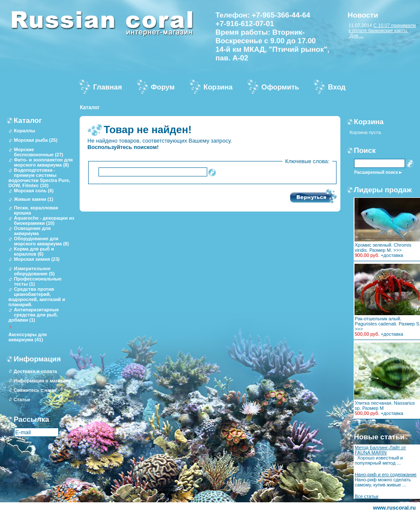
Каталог (90, 107)
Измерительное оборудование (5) (34, 271)
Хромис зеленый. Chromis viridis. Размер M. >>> (383, 248)
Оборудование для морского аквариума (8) (42, 241)
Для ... (356, 36)
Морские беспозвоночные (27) (39, 152)
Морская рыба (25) (36, 140)
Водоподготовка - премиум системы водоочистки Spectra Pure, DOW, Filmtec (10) (39, 178)
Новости (363, 15)
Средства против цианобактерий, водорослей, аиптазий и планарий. (37, 297)
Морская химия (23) (37, 259)
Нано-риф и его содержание (386, 474)
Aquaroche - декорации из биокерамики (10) (44, 221)
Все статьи (366, 496)
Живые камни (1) (34, 199)
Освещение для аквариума (33, 231)
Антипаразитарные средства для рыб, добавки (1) (34, 315)
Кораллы (25, 131)
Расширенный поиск (376, 172)
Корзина (369, 122)
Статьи (22, 400)
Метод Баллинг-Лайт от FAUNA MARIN (380, 450)
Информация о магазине (42, 381)
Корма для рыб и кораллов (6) (34, 251)
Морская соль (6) (34, 191)
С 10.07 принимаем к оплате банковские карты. (382, 28)
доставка (393, 255)
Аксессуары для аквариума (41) (28, 337)
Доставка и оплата (35, 371)
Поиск (365, 151)
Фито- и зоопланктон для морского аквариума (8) (43, 162)
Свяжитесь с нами (35, 390)
